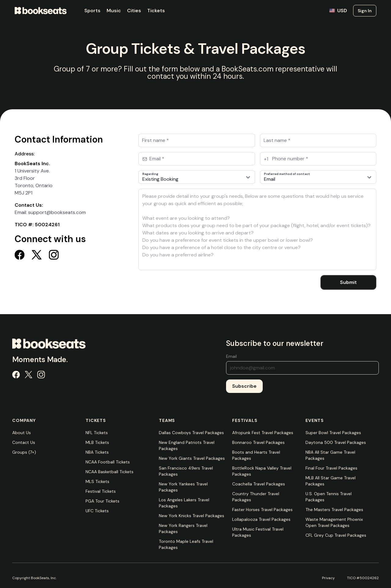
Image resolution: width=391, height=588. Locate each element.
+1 (266, 159)
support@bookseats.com (57, 212)
